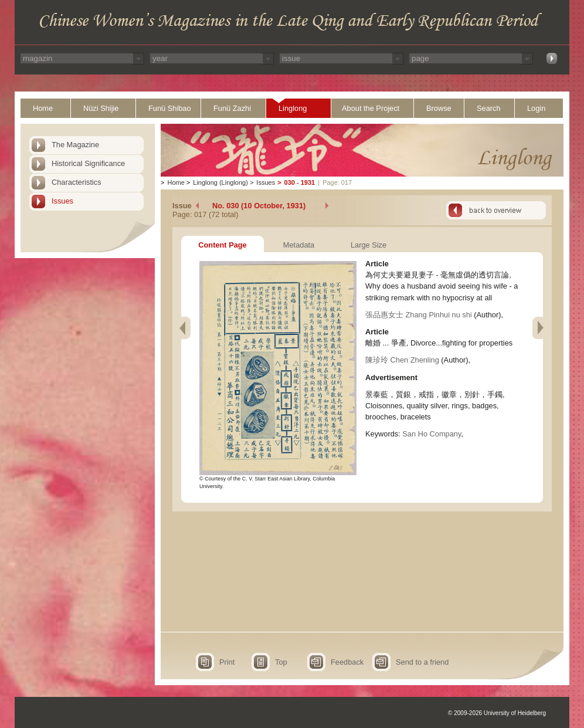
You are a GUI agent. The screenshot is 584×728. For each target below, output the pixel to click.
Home (43, 108)
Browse (439, 108)
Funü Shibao (170, 108)
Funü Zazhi (232, 108)
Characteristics (77, 182)
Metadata (299, 245)
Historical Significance (88, 163)
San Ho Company (432, 434)
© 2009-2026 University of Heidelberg (497, 713)
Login (536, 108)
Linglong (293, 108)
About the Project (371, 108)
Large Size (369, 245)
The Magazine (75, 145)
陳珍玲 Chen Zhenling (402, 360)
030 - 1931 (300, 182)
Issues (62, 201)
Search (489, 108)
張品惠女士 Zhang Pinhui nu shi (419, 315)
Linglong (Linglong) (220, 182)
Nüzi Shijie (101, 108)
